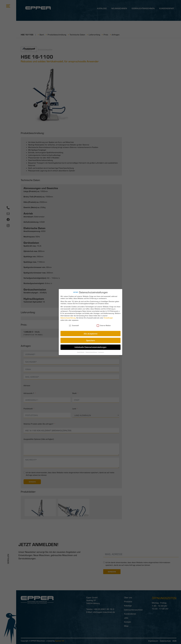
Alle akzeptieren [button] (91, 333)
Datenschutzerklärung (68, 318)
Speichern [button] (90, 340)
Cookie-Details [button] (81, 352)
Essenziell (74, 325)
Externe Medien (103, 325)
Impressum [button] (101, 352)
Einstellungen (108, 318)
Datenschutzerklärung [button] (91, 352)
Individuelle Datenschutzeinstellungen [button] (90, 347)
